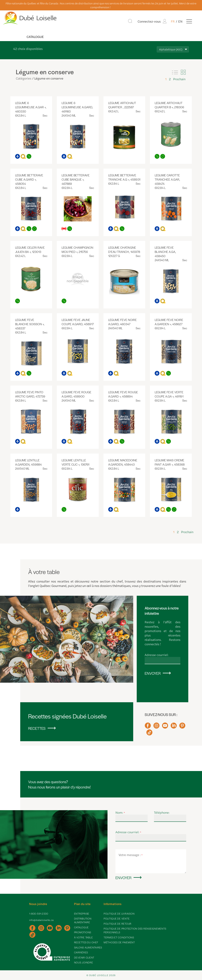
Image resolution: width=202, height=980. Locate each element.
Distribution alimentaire (83, 920)
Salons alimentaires (88, 947)
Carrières (81, 952)
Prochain (179, 79)
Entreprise (82, 914)
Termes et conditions (119, 937)
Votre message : (131, 855)
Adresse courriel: (157, 655)
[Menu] (189, 21)
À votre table (83, 937)
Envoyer (153, 673)
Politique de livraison (119, 914)
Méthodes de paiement (119, 942)
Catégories (24, 78)
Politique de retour (118, 924)
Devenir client (84, 957)
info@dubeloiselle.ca (41, 920)
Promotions (83, 932)
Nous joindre (84, 962)
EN (180, 21)
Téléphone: (162, 812)
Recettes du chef (86, 942)
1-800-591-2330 (39, 914)
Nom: (120, 812)
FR (173, 21)
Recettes (37, 728)
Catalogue (35, 37)
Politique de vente (117, 918)
